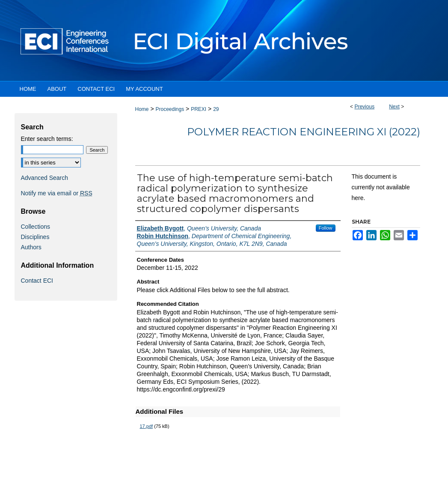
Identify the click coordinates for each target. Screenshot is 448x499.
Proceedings (170, 109)
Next (394, 107)
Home (142, 109)
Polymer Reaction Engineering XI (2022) (304, 132)
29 (216, 109)
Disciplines (35, 237)
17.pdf (147, 426)
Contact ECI (37, 281)
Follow (326, 228)
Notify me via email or (57, 193)
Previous (364, 107)
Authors (31, 247)
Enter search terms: (47, 139)
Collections (36, 227)
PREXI (199, 109)
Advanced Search (45, 178)
